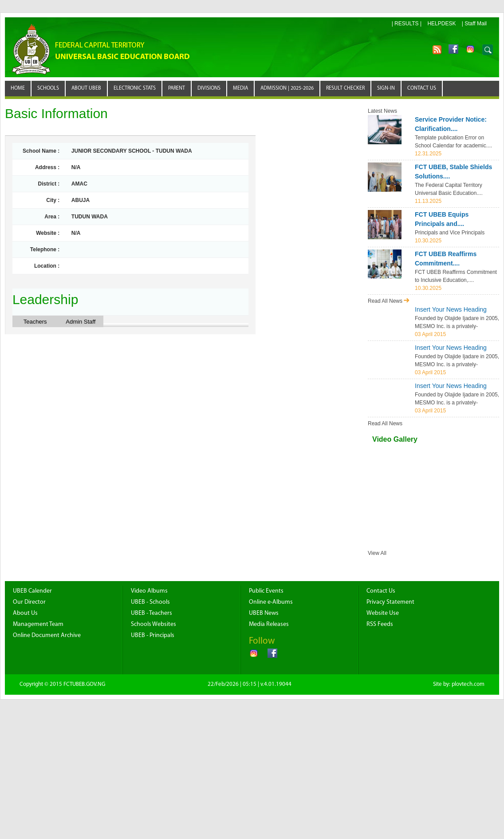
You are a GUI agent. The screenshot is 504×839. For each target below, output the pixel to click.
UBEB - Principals (153, 635)
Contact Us (381, 591)
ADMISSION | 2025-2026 (287, 88)
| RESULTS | (407, 24)
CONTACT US (422, 88)
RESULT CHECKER (345, 88)
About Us (25, 613)
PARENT (177, 88)
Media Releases (269, 624)
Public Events (266, 591)
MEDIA (240, 88)
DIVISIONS (209, 88)
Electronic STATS (135, 88)
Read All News (389, 301)
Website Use (383, 613)
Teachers (35, 322)
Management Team (38, 624)
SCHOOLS (48, 88)
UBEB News (264, 613)
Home (18, 88)
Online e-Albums (271, 602)
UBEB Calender (32, 591)
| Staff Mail (474, 24)
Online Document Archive (47, 635)
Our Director (29, 602)
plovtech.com (468, 684)
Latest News (382, 111)
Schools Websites (154, 624)
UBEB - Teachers (152, 613)
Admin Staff (81, 322)
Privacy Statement (390, 602)
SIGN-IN (386, 88)
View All (377, 553)
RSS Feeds (380, 624)
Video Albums (149, 591)
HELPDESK (441, 24)
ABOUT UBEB (86, 88)
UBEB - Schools (150, 602)
